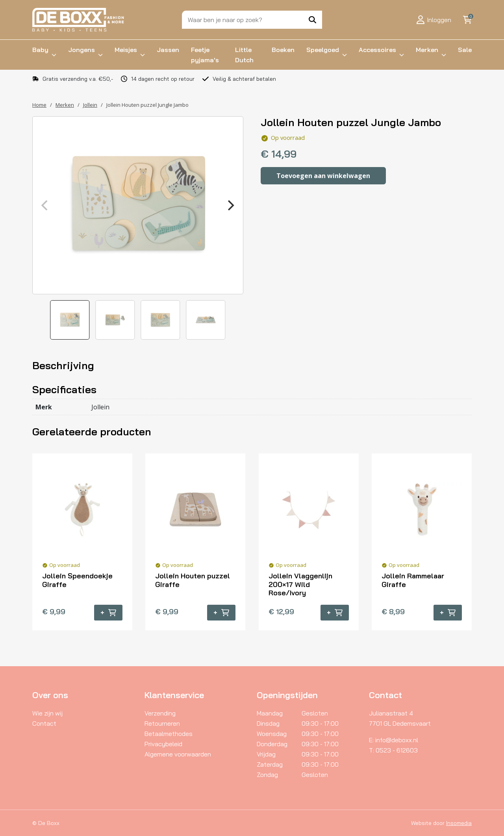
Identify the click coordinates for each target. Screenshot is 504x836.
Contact (44, 723)
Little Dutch (244, 55)
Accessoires (377, 50)
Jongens (82, 50)
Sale (465, 50)
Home (39, 105)
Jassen (168, 50)
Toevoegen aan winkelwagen (323, 176)
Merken (427, 50)
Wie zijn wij (47, 713)
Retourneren (162, 723)
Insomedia (459, 823)
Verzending (160, 713)
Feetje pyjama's (205, 55)
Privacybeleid (163, 744)
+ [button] (108, 613)
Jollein (90, 105)
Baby (40, 50)
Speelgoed (323, 50)
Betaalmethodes (169, 734)
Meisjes (126, 50)
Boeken (283, 50)
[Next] (230, 205)
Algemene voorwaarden (178, 754)
